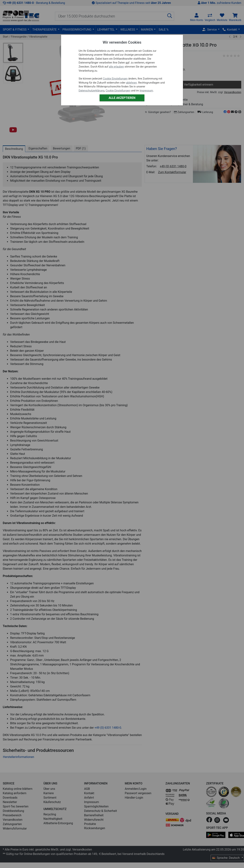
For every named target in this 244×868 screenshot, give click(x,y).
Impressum (146, 91)
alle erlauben (116, 67)
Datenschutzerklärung (91, 91)
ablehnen (131, 83)
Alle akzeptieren (122, 98)
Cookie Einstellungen (115, 79)
